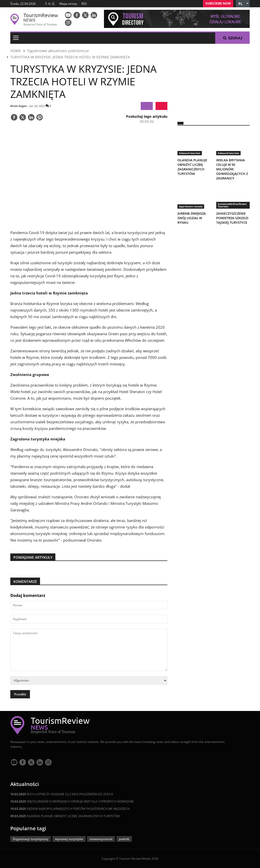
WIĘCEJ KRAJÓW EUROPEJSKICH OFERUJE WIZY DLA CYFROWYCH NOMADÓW (72, 801)
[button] (243, 4)
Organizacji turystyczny (31, 839)
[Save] (40, 118)
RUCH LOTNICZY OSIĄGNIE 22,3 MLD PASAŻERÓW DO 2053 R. (62, 794)
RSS (84, 4)
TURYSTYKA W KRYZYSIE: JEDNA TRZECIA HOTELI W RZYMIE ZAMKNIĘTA (70, 57)
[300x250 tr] (214, 80)
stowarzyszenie (101, 839)
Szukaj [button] (232, 38)
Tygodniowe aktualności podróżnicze (58, 51)
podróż (124, 839)
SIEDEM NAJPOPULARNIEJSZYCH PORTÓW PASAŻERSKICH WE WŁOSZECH (70, 809)
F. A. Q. (50, 4)
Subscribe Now (218, 3)
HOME (16, 51)
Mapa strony (68, 4)
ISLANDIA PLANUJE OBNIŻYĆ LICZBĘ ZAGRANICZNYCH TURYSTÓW (65, 816)
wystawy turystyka (69, 839)
